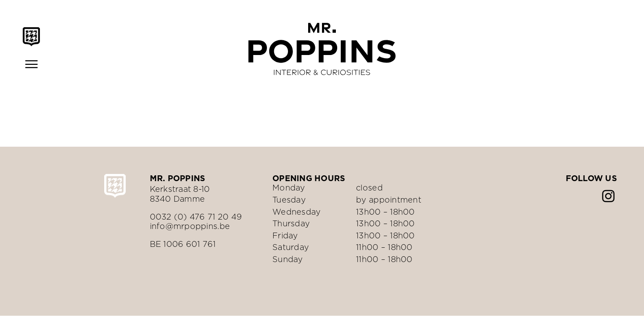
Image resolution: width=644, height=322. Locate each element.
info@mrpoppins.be (190, 226)
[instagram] (608, 196)
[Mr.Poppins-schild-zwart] (31, 31)
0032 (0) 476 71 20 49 (196, 217)
